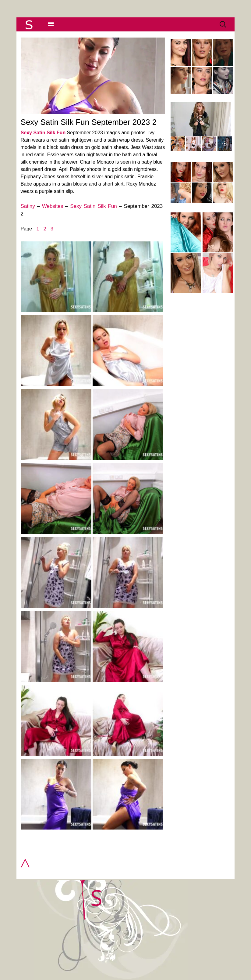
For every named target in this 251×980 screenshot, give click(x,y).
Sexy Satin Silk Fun (43, 133)
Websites (53, 206)
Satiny (28, 206)
